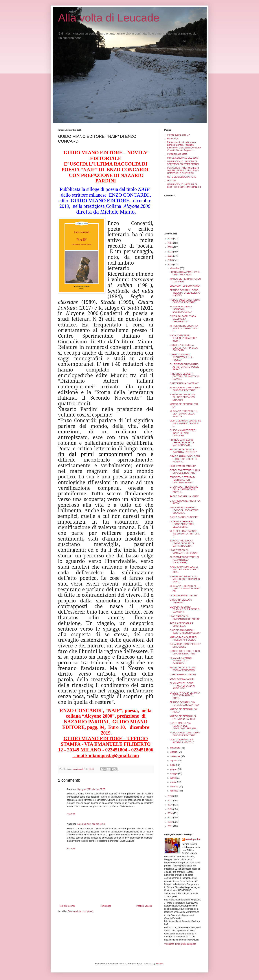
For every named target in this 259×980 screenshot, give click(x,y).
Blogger (160, 964)
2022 (170, 252)
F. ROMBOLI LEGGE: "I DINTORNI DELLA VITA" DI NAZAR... (185, 377)
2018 (170, 796)
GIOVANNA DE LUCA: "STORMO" (181, 601)
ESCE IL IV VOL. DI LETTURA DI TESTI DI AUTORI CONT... (185, 695)
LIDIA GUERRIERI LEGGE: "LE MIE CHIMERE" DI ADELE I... (185, 423)
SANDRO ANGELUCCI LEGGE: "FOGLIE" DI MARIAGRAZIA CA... (182, 543)
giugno (174, 769)
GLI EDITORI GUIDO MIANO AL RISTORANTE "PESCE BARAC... (184, 367)
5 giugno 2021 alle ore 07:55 (91, 789)
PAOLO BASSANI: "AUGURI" (184, 496)
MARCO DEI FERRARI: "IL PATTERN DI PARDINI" (183, 718)
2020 (170, 260)
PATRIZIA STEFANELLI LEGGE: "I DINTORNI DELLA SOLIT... (182, 524)
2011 (170, 826)
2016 (170, 805)
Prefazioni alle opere (177, 154)
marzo (174, 782)
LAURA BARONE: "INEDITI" (184, 596)
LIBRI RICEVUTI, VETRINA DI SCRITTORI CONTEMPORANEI (183, 163)
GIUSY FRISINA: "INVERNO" (184, 383)
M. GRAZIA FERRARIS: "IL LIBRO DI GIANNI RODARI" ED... (185, 589)
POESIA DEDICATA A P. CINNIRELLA (182, 625)
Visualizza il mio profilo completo (180, 944)
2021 (170, 256)
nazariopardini (193, 839)
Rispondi (71, 814)
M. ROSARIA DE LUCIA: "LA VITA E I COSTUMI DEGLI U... (184, 329)
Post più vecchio (144, 906)
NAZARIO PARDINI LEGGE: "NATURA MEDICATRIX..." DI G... (184, 569)
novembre (176, 748)
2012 (170, 822)
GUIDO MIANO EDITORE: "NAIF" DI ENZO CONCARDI (183, 433)
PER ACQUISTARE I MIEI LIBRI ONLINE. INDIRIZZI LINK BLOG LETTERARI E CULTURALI (183, 171)
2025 (170, 239)
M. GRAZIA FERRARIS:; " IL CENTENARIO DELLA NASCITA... (184, 414)
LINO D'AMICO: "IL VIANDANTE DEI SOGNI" (184, 552)
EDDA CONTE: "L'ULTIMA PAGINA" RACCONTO (183, 669)
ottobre (174, 752)
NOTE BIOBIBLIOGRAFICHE (182, 177)
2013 (170, 818)
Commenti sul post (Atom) (81, 911)
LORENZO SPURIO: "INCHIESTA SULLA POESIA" (181, 357)
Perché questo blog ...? (178, 135)
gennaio (174, 791)
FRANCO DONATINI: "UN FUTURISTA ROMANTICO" (185, 704)
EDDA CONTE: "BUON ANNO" (185, 286)
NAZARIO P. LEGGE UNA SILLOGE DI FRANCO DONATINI (182, 397)
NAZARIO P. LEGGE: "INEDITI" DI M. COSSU (185, 645)
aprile (173, 778)
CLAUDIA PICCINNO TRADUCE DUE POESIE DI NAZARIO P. (185, 610)
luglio (173, 765)
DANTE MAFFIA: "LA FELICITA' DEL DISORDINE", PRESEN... (184, 726)
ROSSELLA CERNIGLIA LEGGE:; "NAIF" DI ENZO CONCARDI (184, 348)
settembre (176, 756)
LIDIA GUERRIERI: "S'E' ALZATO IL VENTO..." (182, 741)
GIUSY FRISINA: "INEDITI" (183, 675)
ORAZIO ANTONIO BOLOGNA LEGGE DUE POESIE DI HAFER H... (185, 459)
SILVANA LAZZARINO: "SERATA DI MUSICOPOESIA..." (181, 309)
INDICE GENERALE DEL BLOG (183, 158)
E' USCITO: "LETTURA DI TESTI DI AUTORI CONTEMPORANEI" (182, 480)
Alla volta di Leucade (109, 18)
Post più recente (67, 906)
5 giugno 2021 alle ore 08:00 (91, 824)
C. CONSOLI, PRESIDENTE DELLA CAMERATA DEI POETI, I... (184, 490)
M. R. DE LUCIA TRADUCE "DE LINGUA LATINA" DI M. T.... (185, 534)
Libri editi (172, 181)
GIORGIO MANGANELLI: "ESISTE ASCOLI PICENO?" (185, 632)
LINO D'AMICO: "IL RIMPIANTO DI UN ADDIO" (185, 618)
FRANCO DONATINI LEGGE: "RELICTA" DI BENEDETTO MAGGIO (185, 293)
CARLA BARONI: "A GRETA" (184, 517)
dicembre (175, 268)
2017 (170, 800)
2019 (170, 265)
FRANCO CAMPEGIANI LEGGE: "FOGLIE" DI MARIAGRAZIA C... (182, 443)
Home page (106, 906)
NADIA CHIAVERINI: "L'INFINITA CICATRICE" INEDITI (183, 338)
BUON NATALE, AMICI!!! (182, 679)
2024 (170, 243)
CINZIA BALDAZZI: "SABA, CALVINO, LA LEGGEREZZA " (183, 319)
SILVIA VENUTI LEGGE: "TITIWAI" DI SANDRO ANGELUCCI (182, 686)
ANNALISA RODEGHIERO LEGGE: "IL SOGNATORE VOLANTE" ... (184, 510)
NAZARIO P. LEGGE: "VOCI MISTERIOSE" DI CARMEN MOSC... (185, 579)
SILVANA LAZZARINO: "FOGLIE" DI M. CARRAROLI (181, 661)
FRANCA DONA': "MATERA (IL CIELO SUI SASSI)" (185, 273)
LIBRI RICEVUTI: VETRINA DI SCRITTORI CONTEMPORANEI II (184, 186)
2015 (170, 809)
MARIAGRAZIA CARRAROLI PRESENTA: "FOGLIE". (184, 639)
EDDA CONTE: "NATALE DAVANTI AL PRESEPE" (183, 451)
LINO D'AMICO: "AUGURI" (183, 466)
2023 (170, 247)
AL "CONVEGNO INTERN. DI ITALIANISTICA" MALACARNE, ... (184, 560)
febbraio (175, 787)
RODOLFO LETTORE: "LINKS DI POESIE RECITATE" (185, 301)
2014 (170, 813)
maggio (174, 773)
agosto (174, 761)
